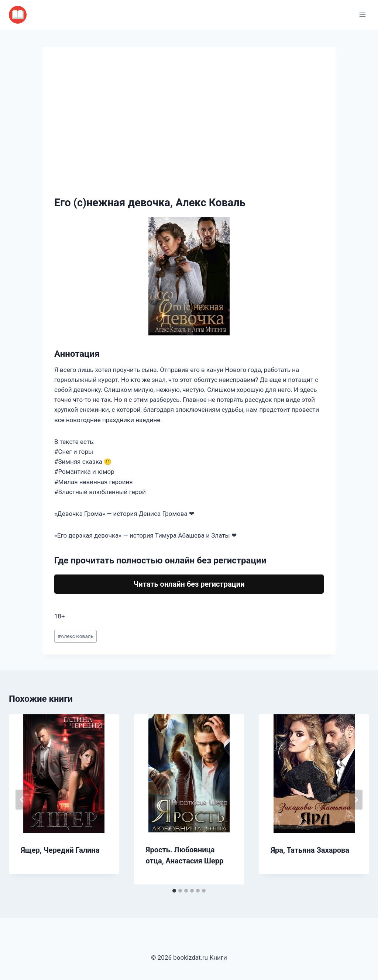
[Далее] (356, 800)
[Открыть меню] (362, 15)
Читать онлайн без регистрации (189, 584)
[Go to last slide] (22, 800)
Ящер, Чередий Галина (60, 850)
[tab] (174, 891)
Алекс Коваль (75, 636)
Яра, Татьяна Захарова (310, 850)
